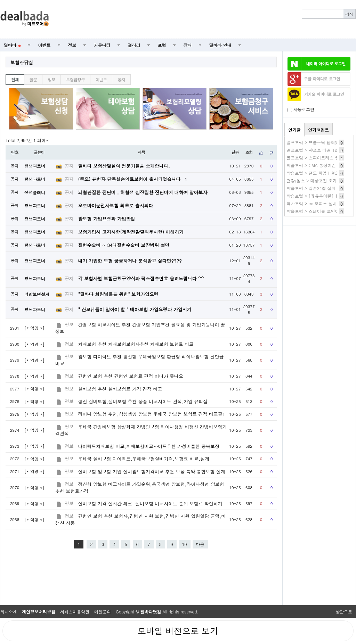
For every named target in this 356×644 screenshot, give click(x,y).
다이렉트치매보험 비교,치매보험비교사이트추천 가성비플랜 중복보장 (149, 446)
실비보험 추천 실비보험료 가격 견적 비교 (120, 389)
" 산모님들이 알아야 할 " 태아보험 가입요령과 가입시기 (135, 309)
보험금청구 (75, 79)
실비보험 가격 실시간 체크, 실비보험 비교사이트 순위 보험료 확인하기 (150, 503)
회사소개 (9, 612)
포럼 (162, 45)
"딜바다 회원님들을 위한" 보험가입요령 (118, 294)
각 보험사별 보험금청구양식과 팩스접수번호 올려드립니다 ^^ (141, 278)
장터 (188, 45)
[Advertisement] (206, 19)
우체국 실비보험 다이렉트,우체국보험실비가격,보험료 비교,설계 (144, 459)
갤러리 (134, 45)
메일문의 (103, 612)
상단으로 (344, 612)
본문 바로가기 (0, 0)
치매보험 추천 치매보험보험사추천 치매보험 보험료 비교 (136, 344)
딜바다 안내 (220, 45)
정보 (72, 45)
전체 (15, 79)
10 (185, 544)
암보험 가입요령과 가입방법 (107, 219)
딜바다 (12, 45)
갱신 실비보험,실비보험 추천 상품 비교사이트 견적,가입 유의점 (143, 401)
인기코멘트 (318, 130)
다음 (200, 544)
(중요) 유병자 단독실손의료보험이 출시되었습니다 (133, 179)
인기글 (294, 130)
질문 (33, 79)
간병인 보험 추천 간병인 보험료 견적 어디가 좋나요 (131, 376)
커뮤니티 (102, 45)
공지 (121, 79)
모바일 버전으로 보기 (178, 631)
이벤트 (44, 45)
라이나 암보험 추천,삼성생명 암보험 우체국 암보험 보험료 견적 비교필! (151, 414)
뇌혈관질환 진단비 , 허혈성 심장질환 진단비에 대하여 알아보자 (143, 192)
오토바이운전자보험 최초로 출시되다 (116, 205)
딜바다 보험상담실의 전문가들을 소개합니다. (124, 166)
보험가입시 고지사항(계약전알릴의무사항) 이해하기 (131, 232)
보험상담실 (22, 62)
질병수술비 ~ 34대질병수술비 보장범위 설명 (124, 245)
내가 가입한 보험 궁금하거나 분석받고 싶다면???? (130, 261)
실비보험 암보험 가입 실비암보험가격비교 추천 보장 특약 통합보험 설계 (152, 472)
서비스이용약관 (75, 612)
